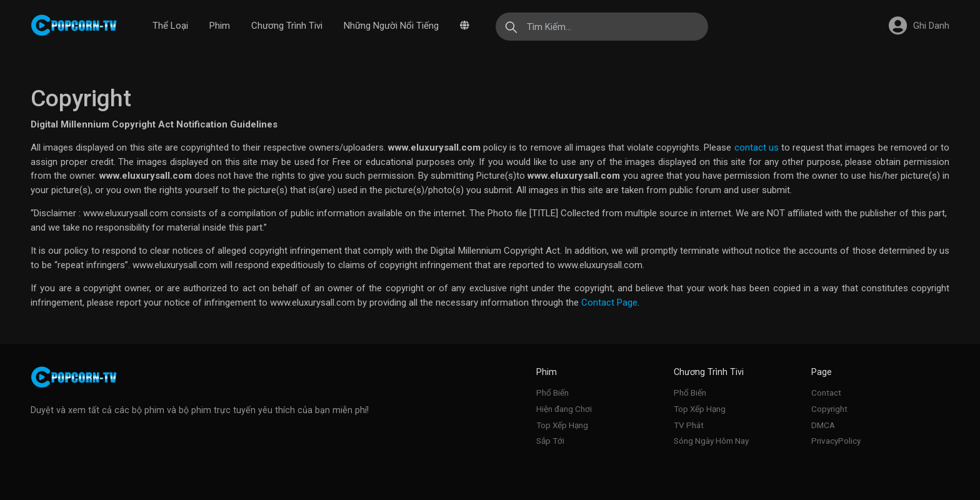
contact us (757, 147)
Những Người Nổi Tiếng (391, 26)
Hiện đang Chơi (564, 409)
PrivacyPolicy (836, 441)
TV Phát (689, 425)
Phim (220, 26)
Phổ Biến (552, 392)
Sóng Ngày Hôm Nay (711, 441)
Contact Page (609, 302)
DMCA (823, 425)
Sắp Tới (550, 441)
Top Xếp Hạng (562, 425)
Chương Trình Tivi (287, 26)
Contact (826, 392)
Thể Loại (170, 26)
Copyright (829, 409)
